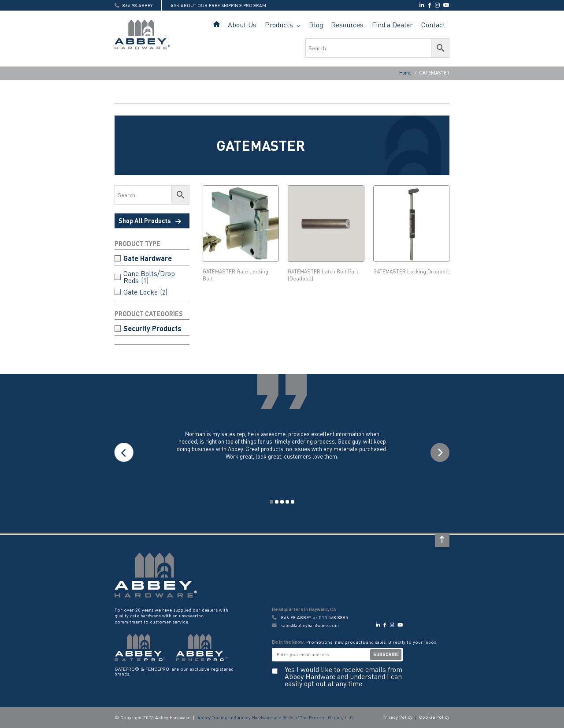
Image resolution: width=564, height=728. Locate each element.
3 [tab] (282, 502)
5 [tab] (293, 502)
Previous (124, 453)
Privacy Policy (397, 717)
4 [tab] (287, 502)
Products (279, 24)
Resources (347, 24)
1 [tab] (271, 502)
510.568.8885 (334, 618)
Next (440, 453)
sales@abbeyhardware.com (305, 625)
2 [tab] (277, 502)
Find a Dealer (392, 24)
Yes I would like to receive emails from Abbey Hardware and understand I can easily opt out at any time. (343, 676)
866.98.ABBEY (296, 618)
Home (217, 24)
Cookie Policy (434, 717)
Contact (433, 24)
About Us (242, 24)
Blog (316, 24)
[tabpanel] (282, 453)
